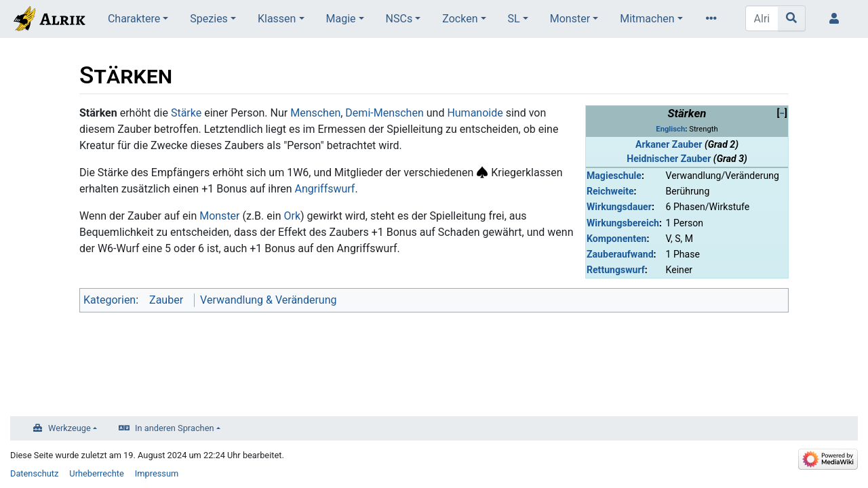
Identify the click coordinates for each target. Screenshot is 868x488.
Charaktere (134, 19)
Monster (570, 19)
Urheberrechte (97, 473)
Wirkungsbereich (623, 223)
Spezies (209, 19)
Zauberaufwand (620, 254)
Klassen (277, 19)
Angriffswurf (325, 189)
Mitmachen (647, 19)
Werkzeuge (70, 428)
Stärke (186, 113)
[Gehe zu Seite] (792, 18)
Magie (341, 19)
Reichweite (610, 191)
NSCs (399, 19)
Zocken (460, 19)
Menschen (315, 113)
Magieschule (614, 176)
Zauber (166, 300)
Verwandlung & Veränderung (268, 300)
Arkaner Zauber (669, 144)
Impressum (157, 473)
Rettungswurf (616, 270)
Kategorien (110, 300)
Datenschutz (34, 473)
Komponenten (616, 239)
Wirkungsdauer (619, 207)
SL (514, 19)
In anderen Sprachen (174, 428)
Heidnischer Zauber (669, 159)
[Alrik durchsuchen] (762, 18)
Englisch (670, 129)
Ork (292, 216)
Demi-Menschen (384, 113)
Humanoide (475, 113)
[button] (782, 114)
